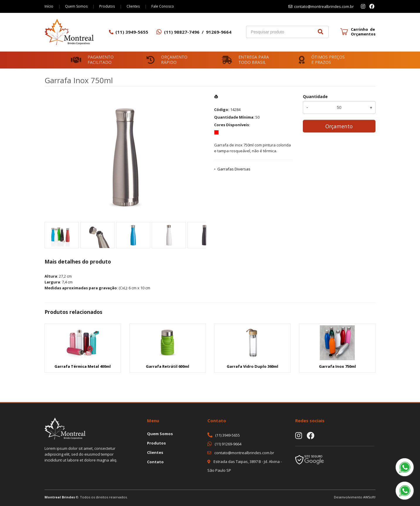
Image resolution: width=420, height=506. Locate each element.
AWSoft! (369, 497)
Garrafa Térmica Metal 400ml (83, 366)
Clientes (133, 6)
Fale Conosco (163, 6)
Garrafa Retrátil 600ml (168, 366)
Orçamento (339, 126)
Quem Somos (76, 6)
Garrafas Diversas (234, 169)
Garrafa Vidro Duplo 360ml (252, 366)
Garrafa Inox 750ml (337, 366)
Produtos (107, 6)
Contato (155, 462)
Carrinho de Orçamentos (363, 32)
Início (49, 6)
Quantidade (315, 96)
